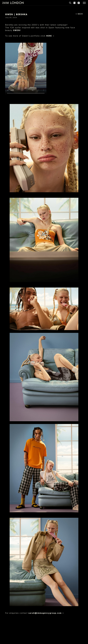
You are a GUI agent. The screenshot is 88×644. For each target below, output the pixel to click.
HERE (49, 36)
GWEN (16, 30)
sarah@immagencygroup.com (45, 613)
